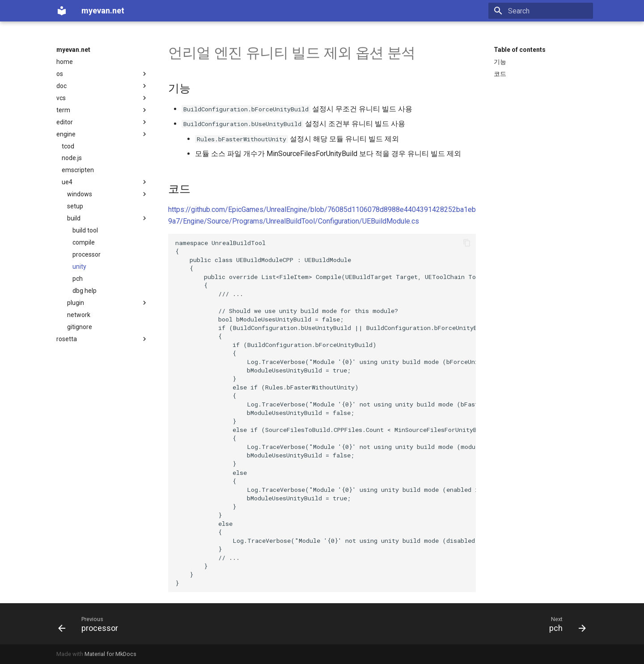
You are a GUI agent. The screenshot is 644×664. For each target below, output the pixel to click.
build (108, 218)
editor (102, 122)
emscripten (78, 170)
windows (108, 194)
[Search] (541, 11)
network (79, 315)
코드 (500, 74)
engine (102, 134)
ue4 (105, 182)
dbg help (85, 291)
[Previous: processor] (91, 624)
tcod (68, 146)
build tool (85, 230)
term (102, 110)
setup (75, 206)
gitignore (80, 327)
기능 (500, 62)
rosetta (102, 339)
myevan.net (73, 50)
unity (79, 266)
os (102, 74)
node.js (72, 158)
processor (87, 254)
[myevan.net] (62, 11)
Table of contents (520, 50)
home (65, 62)
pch (78, 279)
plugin (108, 303)
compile (84, 242)
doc (102, 86)
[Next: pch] (565, 624)
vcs (102, 98)
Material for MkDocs (110, 654)
